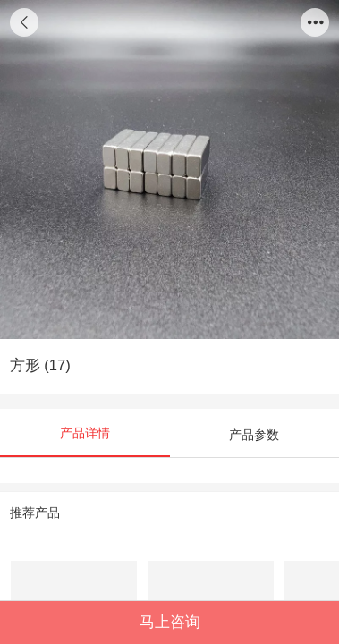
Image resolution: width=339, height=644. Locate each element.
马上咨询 (170, 622)
